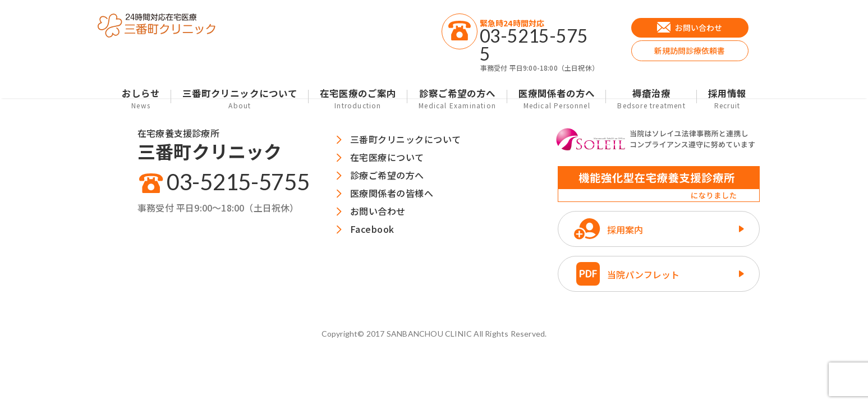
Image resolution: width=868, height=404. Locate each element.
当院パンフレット (643, 274)
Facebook (372, 229)
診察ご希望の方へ (457, 98)
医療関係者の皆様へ (392, 193)
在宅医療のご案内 (358, 98)
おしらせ (141, 98)
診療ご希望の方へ (387, 175)
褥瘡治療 (651, 98)
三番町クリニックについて (240, 98)
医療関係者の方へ (557, 98)
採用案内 (625, 229)
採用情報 (727, 98)
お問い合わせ (378, 211)
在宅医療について (387, 157)
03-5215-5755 (238, 182)
